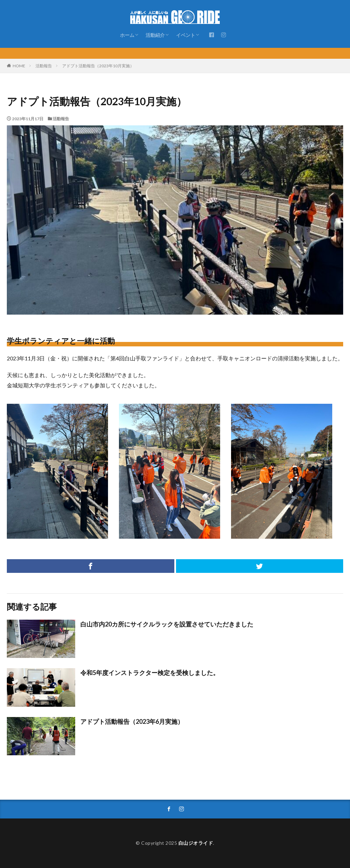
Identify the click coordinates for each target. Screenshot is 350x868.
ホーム (127, 35)
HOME (19, 66)
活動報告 (44, 66)
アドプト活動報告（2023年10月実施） (98, 66)
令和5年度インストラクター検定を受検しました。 (150, 673)
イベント (186, 35)
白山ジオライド (196, 843)
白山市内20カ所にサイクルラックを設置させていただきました (167, 624)
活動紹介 (155, 35)
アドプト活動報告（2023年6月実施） (132, 721)
